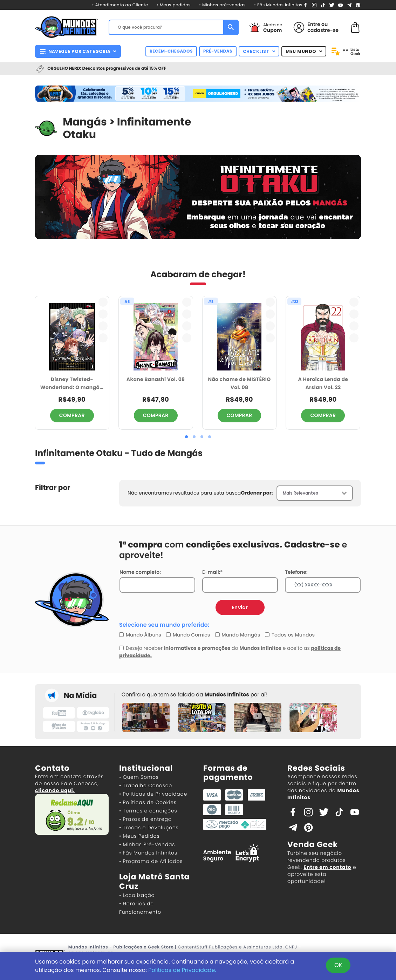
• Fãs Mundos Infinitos (278, 5)
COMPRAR (72, 415)
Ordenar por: (257, 493)
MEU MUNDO (304, 51)
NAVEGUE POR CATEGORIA (78, 51)
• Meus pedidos (174, 5)
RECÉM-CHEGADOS (171, 51)
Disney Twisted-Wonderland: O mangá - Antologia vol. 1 (72, 384)
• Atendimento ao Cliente (120, 5)
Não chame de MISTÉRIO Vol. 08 (239, 383)
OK (338, 965)
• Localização (137, 895)
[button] (186, 437)
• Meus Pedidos (139, 836)
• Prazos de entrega (145, 819)
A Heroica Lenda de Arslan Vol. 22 (323, 383)
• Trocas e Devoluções (149, 828)
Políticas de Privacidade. (182, 970)
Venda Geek (313, 845)
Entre (314, 24)
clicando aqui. (55, 790)
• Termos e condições (148, 811)
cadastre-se (323, 30)
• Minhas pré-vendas (222, 5)
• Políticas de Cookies (148, 802)
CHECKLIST (259, 51)
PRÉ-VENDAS (218, 51)
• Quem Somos (139, 777)
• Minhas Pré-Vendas (147, 844)
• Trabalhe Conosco (146, 785)
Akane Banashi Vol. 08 (156, 379)
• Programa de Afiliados (151, 861)
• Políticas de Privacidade (153, 794)
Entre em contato (327, 867)
